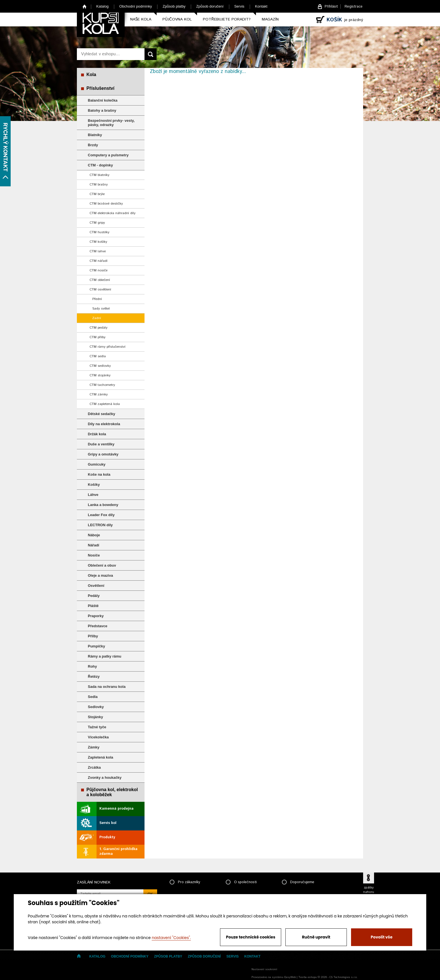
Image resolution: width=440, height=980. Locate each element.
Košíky (94, 485)
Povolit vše (381, 937)
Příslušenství (100, 88)
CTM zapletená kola (105, 404)
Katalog (102, 6)
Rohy (92, 666)
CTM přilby (98, 337)
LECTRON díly (100, 525)
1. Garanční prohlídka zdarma (118, 851)
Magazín (270, 19)
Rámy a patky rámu (105, 656)
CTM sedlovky (100, 366)
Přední (97, 299)
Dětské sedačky (102, 414)
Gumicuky (97, 464)
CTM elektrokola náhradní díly (113, 213)
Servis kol (108, 823)
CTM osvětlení (100, 289)
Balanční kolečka (103, 100)
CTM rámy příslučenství (107, 347)
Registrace (354, 7)
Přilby (93, 636)
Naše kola (141, 19)
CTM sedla (98, 356)
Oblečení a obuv (102, 565)
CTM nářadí (98, 261)
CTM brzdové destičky (106, 204)
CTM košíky (98, 242)
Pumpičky (96, 646)
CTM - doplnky (100, 165)
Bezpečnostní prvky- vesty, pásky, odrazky (111, 123)
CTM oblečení (100, 280)
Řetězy (94, 676)
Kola (91, 75)
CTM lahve (98, 251)
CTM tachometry (102, 385)
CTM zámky (99, 394)
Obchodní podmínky (136, 6)
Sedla (93, 697)
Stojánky (95, 717)
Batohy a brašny (102, 110)
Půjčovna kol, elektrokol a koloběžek (112, 792)
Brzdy (93, 145)
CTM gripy (97, 223)
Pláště (93, 606)
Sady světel (101, 309)
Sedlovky (96, 707)
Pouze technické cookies (251, 937)
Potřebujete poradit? (227, 19)
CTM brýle (97, 194)
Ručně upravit (316, 937)
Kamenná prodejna (116, 809)
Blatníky (95, 135)
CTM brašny (99, 185)
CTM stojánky (100, 375)
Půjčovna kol (177, 19)
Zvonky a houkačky (105, 778)
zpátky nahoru (369, 890)
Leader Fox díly (101, 515)
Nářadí (93, 545)
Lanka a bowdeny (103, 505)
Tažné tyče (97, 727)
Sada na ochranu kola (107, 687)
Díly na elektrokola (104, 424)
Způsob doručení (210, 6)
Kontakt (261, 6)
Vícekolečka (98, 737)
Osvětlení (96, 586)
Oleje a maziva (100, 575)
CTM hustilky (99, 232)
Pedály (94, 596)
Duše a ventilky (101, 444)
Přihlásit (331, 7)
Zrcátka (94, 767)
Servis (239, 6)
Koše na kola (99, 474)
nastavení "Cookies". (171, 938)
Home (85, 6)
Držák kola (97, 434)
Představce (98, 626)
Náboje (94, 535)
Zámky (94, 747)
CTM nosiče (98, 270)
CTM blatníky (99, 175)
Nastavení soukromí (264, 969)
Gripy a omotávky (103, 454)
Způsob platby (174, 6)
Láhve (93, 495)
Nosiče (94, 555)
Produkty (107, 837)
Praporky (96, 616)
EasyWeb (290, 977)
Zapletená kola (100, 757)
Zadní (97, 318)
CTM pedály (98, 328)
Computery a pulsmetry (108, 155)
